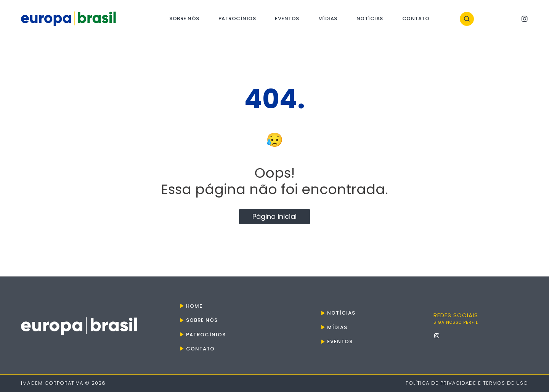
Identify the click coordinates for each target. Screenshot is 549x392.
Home (194, 306)
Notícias (370, 18)
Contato (416, 18)
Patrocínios (237, 18)
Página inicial (274, 216)
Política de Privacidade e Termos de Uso (467, 383)
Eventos (287, 18)
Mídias (328, 18)
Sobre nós (184, 18)
